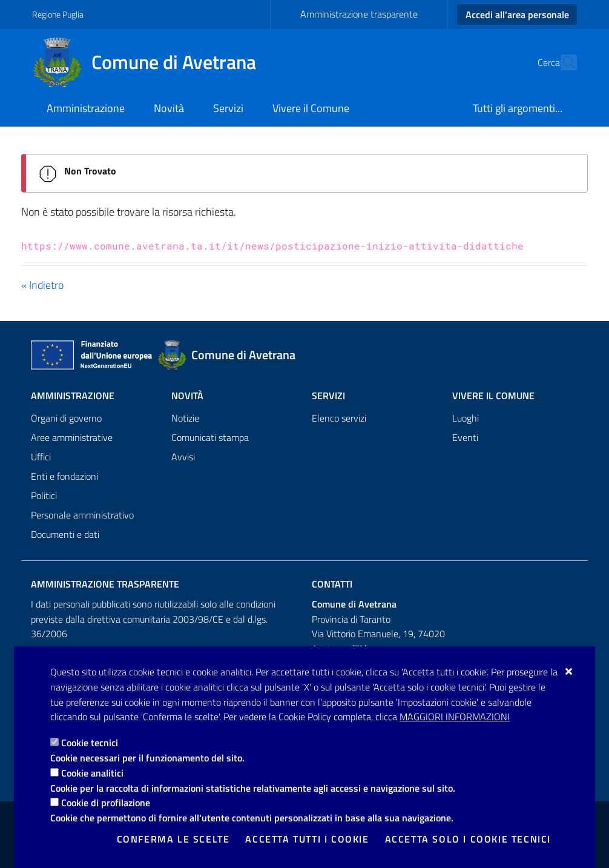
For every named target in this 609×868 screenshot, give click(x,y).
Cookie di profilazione (106, 803)
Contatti (332, 584)
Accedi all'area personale (517, 15)
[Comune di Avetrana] (151, 62)
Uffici (41, 457)
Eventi (465, 437)
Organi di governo (66, 418)
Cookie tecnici (90, 743)
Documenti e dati (65, 534)
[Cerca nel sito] (562, 62)
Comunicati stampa (210, 437)
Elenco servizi (339, 418)
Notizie (185, 418)
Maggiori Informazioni (455, 717)
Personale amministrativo (82, 515)
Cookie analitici (92, 773)
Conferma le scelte (173, 839)
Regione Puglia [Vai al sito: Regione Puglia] (58, 14)
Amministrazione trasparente (359, 14)
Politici (44, 495)
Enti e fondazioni (64, 476)
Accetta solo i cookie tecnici (468, 839)
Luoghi (466, 418)
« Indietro (42, 285)
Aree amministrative (72, 437)
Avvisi (183, 457)
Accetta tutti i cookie (307, 839)
